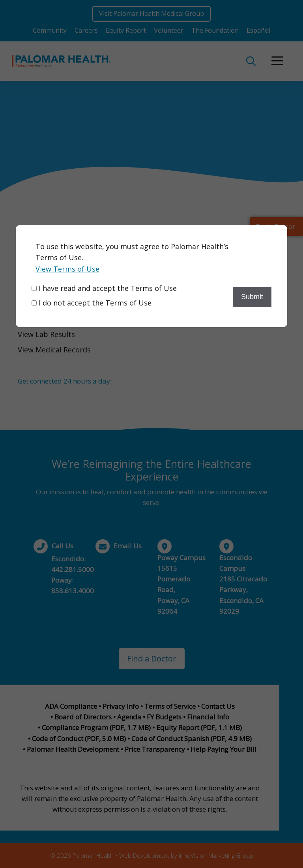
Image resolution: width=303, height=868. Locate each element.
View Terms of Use (67, 269)
